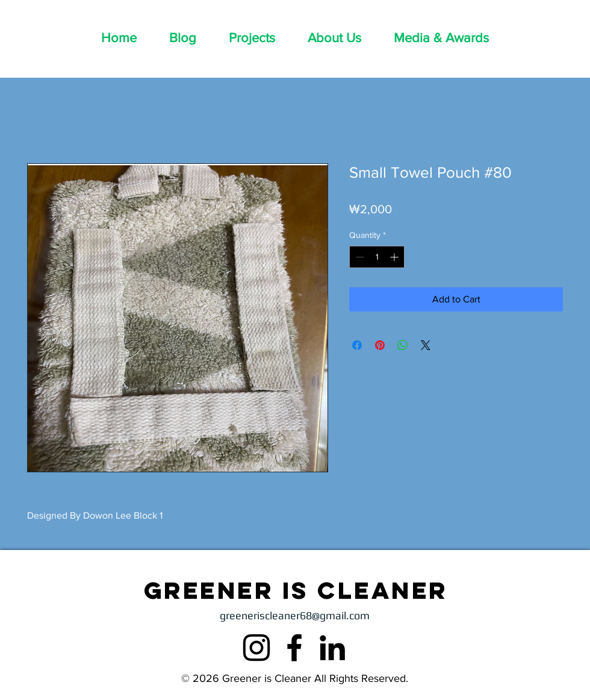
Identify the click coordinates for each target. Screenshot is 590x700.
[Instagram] (256, 648)
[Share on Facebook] (357, 345)
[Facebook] (294, 648)
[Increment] (395, 257)
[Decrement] (359, 257)
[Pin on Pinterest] (380, 345)
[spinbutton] (377, 257)
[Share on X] (426, 345)
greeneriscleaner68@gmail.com (295, 615)
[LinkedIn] (332, 648)
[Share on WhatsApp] (403, 345)
